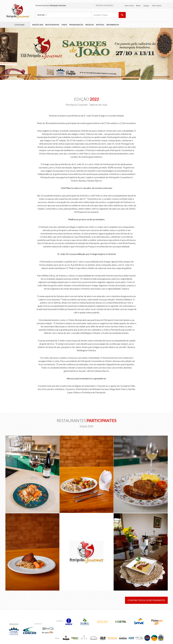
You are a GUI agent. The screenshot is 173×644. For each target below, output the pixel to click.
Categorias (19, 25)
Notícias (100, 25)
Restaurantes (52, 25)
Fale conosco (157, 6)
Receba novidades (105, 6)
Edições (146, 6)
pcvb (157, 15)
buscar (122, 15)
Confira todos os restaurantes (146, 600)
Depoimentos (113, 25)
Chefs (64, 25)
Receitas (90, 25)
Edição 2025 (38, 25)
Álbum (138, 6)
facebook (165, 6)
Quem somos (129, 6)
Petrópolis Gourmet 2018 (18, 11)
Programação (76, 25)
